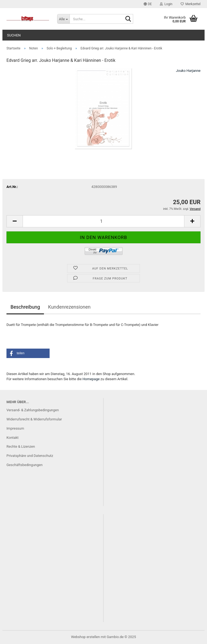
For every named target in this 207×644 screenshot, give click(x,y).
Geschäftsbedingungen (25, 465)
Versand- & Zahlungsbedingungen (33, 410)
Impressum (15, 428)
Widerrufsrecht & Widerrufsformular (34, 419)
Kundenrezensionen (69, 307)
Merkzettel (191, 4)
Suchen (14, 35)
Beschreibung (25, 307)
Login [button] (166, 4)
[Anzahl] (103, 221)
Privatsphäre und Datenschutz (30, 456)
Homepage (91, 379)
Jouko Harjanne (188, 71)
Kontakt (13, 438)
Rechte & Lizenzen (21, 446)
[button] (148, 4)
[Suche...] (63, 19)
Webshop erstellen (86, 637)
